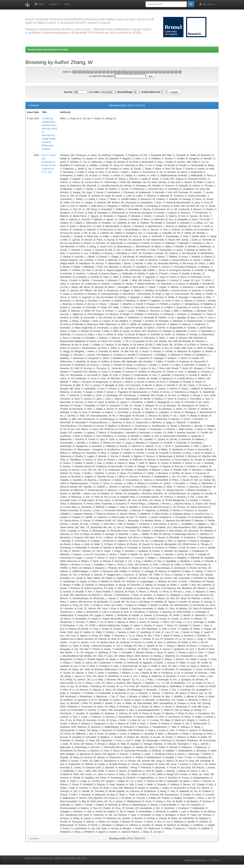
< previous (34, 105)
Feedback (215, 860)
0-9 (75, 72)
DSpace (202, 860)
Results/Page (125, 92)
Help (67, 4)
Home (39, 4)
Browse (54, 4)
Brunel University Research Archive (48, 50)
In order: (95, 92)
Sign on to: (208, 4)
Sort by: (68, 92)
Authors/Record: (151, 92)
